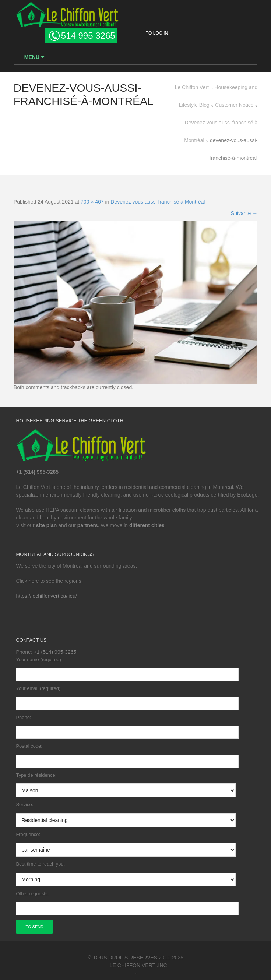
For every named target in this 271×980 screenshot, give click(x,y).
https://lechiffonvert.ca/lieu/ (46, 596)
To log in (157, 33)
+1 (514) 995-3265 (55, 652)
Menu (33, 57)
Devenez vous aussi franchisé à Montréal (158, 202)
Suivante (244, 213)
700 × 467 (92, 202)
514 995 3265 (88, 36)
